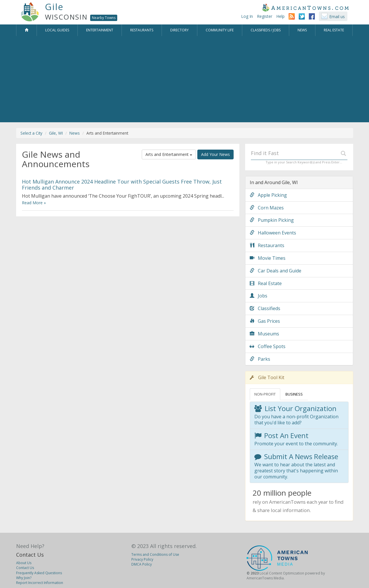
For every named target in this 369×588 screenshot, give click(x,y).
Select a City (31, 133)
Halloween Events (273, 233)
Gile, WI (56, 133)
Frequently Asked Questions (39, 573)
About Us (24, 563)
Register (265, 16)
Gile (54, 7)
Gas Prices (265, 321)
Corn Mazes (267, 208)
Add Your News (215, 154)
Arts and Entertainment (169, 154)
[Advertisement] (185, 79)
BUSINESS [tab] (294, 394)
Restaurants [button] (142, 30)
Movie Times (268, 258)
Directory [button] (179, 30)
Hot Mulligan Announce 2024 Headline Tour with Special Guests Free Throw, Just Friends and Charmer (122, 184)
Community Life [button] (220, 30)
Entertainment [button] (100, 30)
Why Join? (24, 578)
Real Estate (266, 283)
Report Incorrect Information (40, 583)
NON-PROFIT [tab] (265, 394)
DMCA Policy (142, 564)
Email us (337, 17)
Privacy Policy (142, 559)
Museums (264, 334)
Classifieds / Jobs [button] (266, 30)
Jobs (259, 296)
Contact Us (30, 555)
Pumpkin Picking (272, 220)
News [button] (302, 30)
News (75, 133)
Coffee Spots (268, 346)
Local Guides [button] (57, 30)
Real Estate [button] (334, 30)
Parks (260, 359)
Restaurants (267, 245)
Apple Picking (268, 195)
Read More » (34, 203)
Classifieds (265, 308)
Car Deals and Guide (276, 271)
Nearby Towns (104, 18)
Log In (247, 16)
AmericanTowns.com (305, 7)
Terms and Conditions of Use (155, 554)
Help (280, 16)
